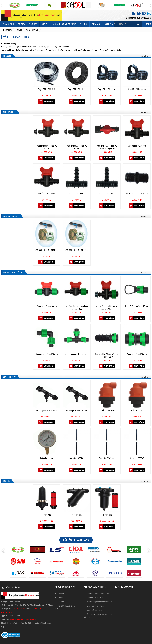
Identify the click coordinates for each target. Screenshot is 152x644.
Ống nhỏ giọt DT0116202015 (47, 250)
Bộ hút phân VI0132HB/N (47, 410)
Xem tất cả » (145, 56)
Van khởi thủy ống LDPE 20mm (47, 147)
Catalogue (110, 24)
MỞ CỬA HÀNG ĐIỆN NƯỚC (64, 24)
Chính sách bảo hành (94, 597)
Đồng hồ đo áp (47, 458)
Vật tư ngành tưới (16, 37)
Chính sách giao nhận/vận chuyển (99, 602)
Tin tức (84, 24)
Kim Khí (45, 24)
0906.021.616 (144, 18)
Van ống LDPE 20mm (137, 146)
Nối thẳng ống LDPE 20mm (137, 194)
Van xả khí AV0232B (107, 410)
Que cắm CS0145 (77, 458)
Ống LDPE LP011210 (107, 89)
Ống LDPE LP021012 (47, 89)
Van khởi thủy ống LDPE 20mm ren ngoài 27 (107, 147)
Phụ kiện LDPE (9, 112)
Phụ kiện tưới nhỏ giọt (13, 273)
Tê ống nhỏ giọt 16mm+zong (77, 354)
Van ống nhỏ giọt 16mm (47, 306)
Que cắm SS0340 (137, 458)
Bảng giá (96, 24)
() (148, 24)
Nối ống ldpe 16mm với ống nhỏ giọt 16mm (107, 355)
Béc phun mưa (9, 377)
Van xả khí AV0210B (137, 410)
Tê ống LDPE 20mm (77, 194)
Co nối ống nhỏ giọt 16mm (47, 354)
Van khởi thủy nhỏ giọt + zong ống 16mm (107, 308)
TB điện (22, 24)
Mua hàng (46, 101)
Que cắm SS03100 (107, 458)
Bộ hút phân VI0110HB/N (77, 410)
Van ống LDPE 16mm (47, 194)
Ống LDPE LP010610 (137, 89)
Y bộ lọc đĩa (77, 515)
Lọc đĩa (6, 481)
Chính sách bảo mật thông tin (98, 593)
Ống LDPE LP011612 (77, 89)
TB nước (33, 24)
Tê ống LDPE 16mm (107, 194)
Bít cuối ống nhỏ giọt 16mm (137, 306)
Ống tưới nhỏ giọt (11, 216)
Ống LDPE (7, 56)
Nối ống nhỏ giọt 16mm (137, 354)
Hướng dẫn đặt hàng (94, 610)
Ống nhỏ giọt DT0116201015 (77, 250)
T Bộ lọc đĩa (107, 515)
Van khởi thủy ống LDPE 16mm (77, 147)
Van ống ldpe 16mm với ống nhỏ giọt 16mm (77, 308)
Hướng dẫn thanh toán (95, 606)
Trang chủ (9, 24)
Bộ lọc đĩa (47, 515)
